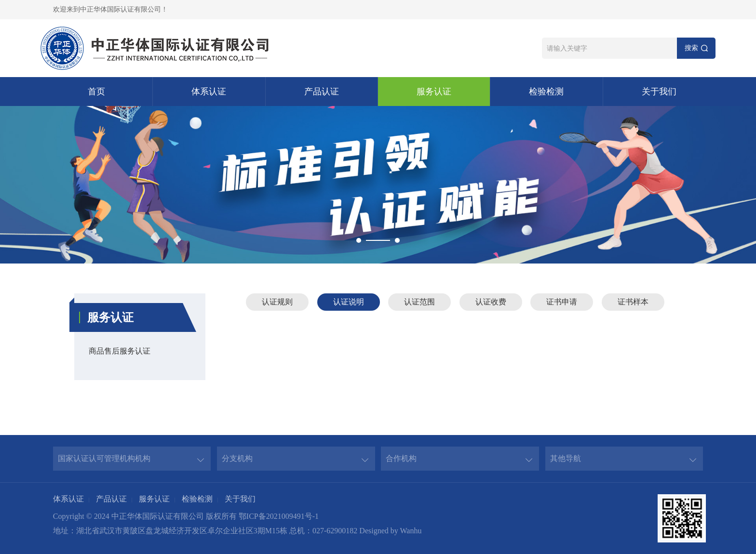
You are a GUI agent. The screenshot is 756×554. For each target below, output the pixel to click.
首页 (96, 92)
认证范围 (419, 302)
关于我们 (659, 92)
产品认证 (322, 92)
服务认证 (434, 92)
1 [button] (359, 240)
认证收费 (491, 302)
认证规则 (277, 302)
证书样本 (633, 302)
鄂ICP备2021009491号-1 (279, 516)
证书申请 (562, 302)
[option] (378, 185)
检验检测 (546, 92)
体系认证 (209, 92)
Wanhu (411, 531)
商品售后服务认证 (120, 351)
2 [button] (397, 240)
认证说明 (349, 302)
